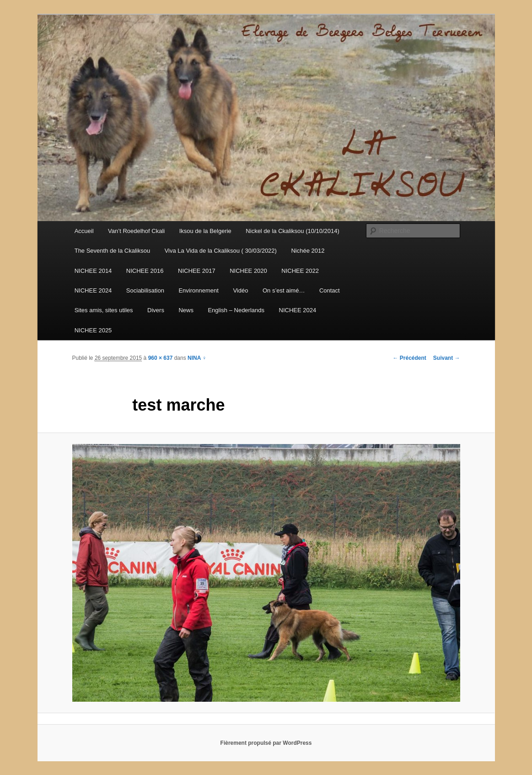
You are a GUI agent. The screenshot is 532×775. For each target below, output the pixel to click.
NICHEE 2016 (145, 271)
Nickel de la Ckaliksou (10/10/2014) (293, 231)
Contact (330, 290)
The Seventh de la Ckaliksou (112, 251)
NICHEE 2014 (93, 271)
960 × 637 (161, 358)
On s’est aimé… (284, 290)
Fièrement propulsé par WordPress (266, 743)
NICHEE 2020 (248, 271)
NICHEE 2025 (93, 330)
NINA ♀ (197, 358)
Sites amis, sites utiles (104, 310)
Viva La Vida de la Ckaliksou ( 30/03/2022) (221, 251)
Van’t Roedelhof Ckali (136, 231)
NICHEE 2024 (93, 290)
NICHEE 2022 (300, 271)
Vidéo (240, 290)
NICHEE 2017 (197, 271)
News (186, 310)
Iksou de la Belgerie (205, 231)
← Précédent (409, 358)
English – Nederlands (236, 310)
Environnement (198, 290)
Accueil (84, 231)
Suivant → (447, 358)
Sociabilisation (145, 290)
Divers (156, 310)
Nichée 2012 (308, 251)
